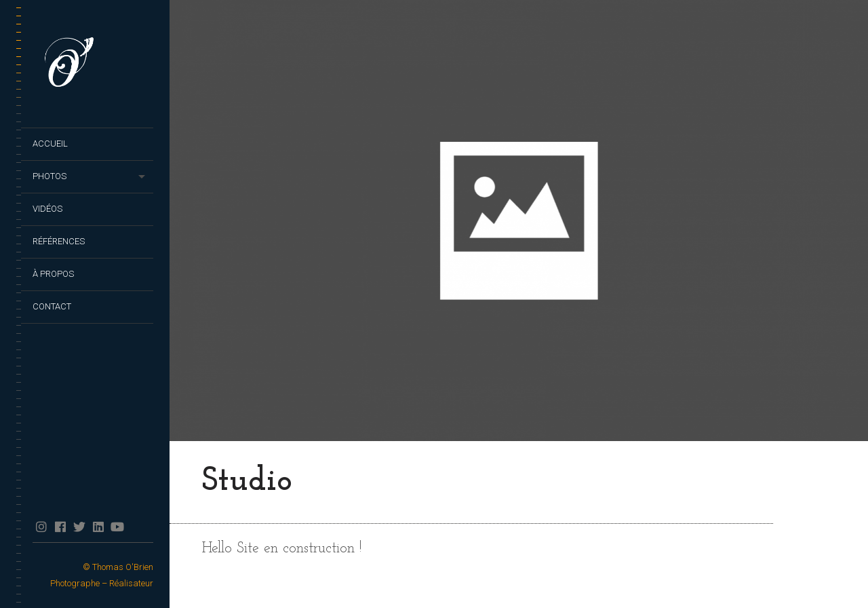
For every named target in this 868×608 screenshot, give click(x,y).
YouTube (117, 527)
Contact (52, 306)
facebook (60, 527)
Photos (50, 176)
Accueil (50, 144)
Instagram (41, 527)
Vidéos (47, 209)
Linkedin (98, 527)
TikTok (136, 527)
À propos (53, 274)
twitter (79, 527)
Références (59, 241)
